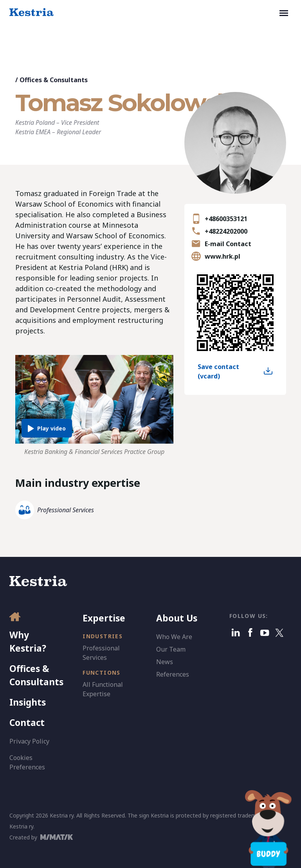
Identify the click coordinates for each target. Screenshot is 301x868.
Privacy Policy (29, 741)
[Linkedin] (236, 633)
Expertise (104, 618)
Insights (28, 702)
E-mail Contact (228, 244)
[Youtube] (265, 633)
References (173, 674)
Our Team (171, 649)
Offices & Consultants (54, 80)
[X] (279, 633)
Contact (27, 723)
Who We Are (174, 637)
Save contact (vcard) (218, 371)
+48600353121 (226, 219)
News (165, 662)
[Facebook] (250, 633)
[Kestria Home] (32, 13)
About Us (177, 618)
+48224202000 (226, 231)
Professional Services (66, 510)
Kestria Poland (35, 122)
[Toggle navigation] (284, 13)
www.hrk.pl (223, 256)
